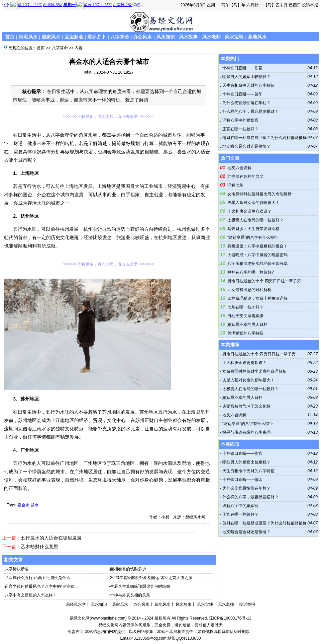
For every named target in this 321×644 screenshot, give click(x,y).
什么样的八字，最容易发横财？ (250, 112)
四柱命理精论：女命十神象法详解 (257, 298)
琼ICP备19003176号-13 (230, 618)
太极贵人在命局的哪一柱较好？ (255, 220)
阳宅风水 (28, 37)
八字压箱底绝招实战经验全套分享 (257, 264)
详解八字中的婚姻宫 (240, 120)
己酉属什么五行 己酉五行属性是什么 (37, 578)
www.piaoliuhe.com (108, 618)
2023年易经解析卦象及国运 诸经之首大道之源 (151, 578)
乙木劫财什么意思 (39, 547)
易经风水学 (76, 604)
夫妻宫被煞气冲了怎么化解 (246, 406)
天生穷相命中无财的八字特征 (248, 85)
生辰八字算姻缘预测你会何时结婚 (140, 586)
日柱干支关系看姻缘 (245, 316)
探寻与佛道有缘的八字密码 (246, 432)
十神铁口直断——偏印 (242, 94)
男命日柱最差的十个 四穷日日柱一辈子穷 (264, 281)
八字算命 (120, 37)
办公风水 (142, 37)
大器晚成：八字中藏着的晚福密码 (257, 255)
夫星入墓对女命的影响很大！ (253, 203)
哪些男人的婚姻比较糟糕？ (246, 77)
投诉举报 (310, 5)
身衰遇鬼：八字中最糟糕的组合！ (257, 246)
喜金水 (23, 505)
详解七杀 (235, 185)
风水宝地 (234, 37)
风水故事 (188, 37)
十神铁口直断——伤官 (242, 68)
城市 (34, 505)
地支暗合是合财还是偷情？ (246, 146)
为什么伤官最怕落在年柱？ (246, 103)
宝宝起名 (74, 37)
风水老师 (211, 37)
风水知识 (166, 37)
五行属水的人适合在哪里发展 (51, 538)
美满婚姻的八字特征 (245, 333)
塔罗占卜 (97, 37)
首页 (10, 37)
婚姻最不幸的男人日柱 (247, 325)
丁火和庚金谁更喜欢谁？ (249, 211)
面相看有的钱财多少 (128, 569)
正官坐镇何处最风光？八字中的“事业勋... (41, 586)
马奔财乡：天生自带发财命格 (253, 229)
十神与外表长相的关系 (130, 595)
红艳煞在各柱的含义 (245, 176)
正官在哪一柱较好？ (240, 129)
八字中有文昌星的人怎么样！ (31, 595)
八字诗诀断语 (17, 569)
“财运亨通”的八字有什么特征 (253, 237)
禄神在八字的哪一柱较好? (251, 272)
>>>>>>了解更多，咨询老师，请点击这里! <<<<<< (109, 117)
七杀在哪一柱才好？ (245, 307)
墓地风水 (257, 37)
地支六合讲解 (239, 168)
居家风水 (51, 37)
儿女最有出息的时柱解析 (249, 290)
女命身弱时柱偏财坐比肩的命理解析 (259, 194)
